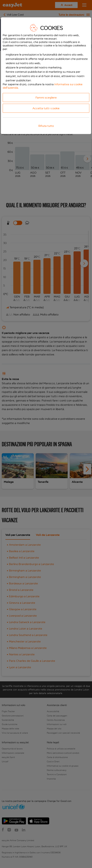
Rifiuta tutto (46, 126)
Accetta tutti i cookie (46, 108)
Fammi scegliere (46, 98)
